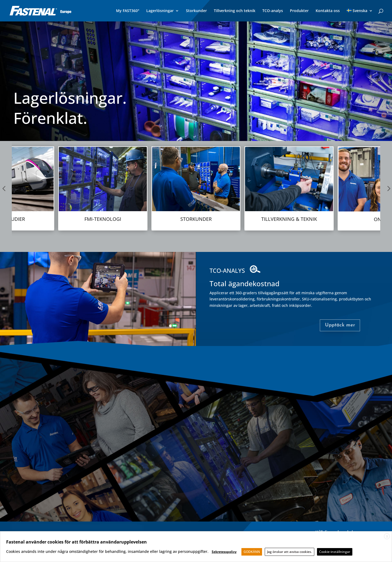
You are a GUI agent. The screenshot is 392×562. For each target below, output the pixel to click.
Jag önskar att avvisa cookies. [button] (290, 552)
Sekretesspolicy (224, 552)
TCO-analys (273, 11)
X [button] (387, 536)
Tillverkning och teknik (235, 11)
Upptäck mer (323, 325)
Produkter (299, 11)
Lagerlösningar (160, 11)
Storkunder (196, 11)
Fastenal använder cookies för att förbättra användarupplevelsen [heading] (76, 542)
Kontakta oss (328, 11)
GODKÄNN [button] (252, 552)
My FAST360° (128, 11)
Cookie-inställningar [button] (335, 552)
